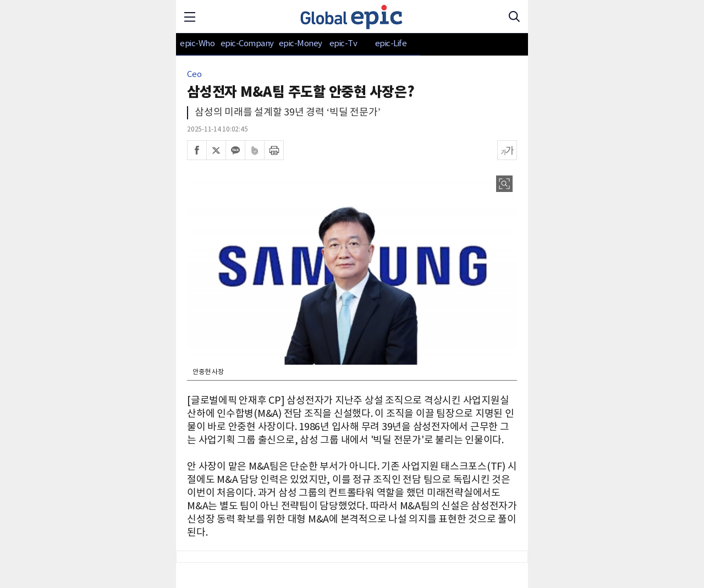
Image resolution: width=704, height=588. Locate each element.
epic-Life (391, 44)
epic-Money (301, 44)
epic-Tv (343, 44)
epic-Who (197, 44)
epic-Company (247, 44)
